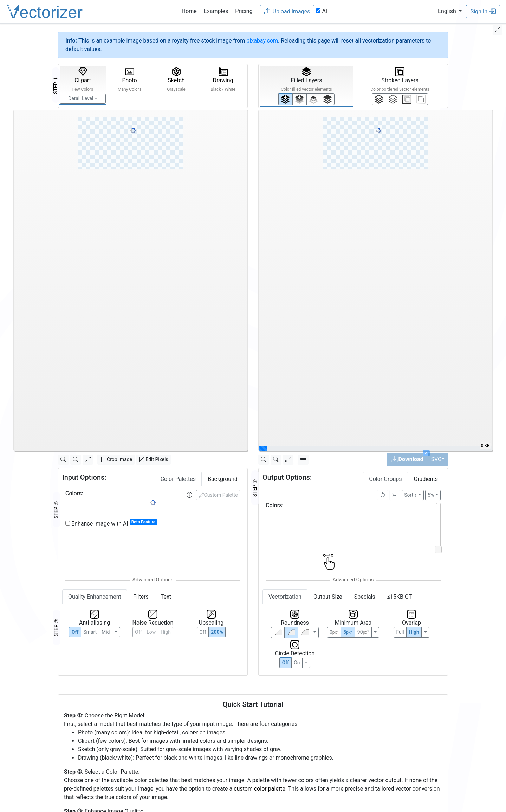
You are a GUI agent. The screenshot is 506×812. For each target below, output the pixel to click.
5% (431, 495)
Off (286, 663)
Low (151, 632)
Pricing (244, 11)
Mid (106, 632)
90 (363, 632)
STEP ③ (56, 627)
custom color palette (260, 789)
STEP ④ (255, 488)
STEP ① (56, 85)
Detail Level (81, 98)
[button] (450, 11)
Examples (216, 11)
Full (400, 632)
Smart (90, 632)
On (297, 663)
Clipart (83, 79)
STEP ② (56, 510)
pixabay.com (262, 41)
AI (322, 11)
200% (217, 632)
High (166, 632)
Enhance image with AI (111, 523)
